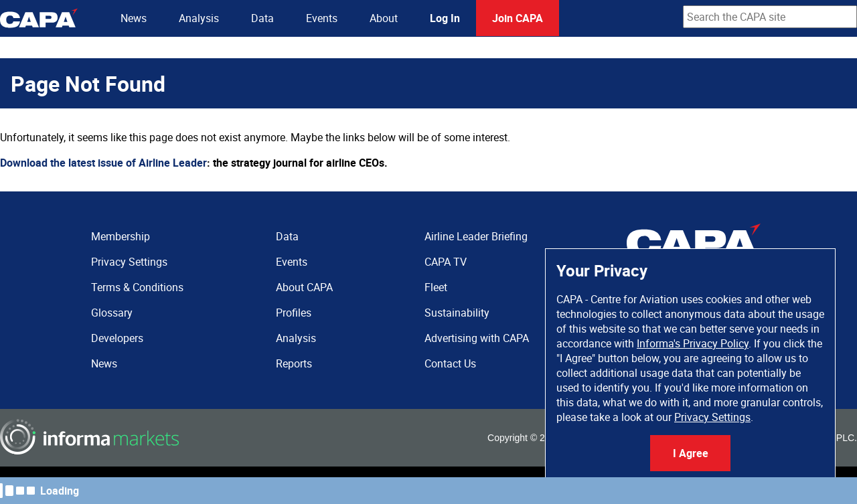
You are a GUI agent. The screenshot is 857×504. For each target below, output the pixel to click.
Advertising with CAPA (477, 338)
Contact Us (450, 363)
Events (322, 18)
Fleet (436, 287)
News (134, 18)
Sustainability (457, 313)
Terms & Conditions (137, 287)
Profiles (294, 313)
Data (262, 18)
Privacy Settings (712, 417)
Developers (117, 338)
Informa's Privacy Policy (693, 343)
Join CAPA (518, 18)
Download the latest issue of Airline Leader (103, 163)
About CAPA (304, 287)
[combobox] (770, 17)
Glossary (112, 313)
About (384, 18)
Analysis (199, 18)
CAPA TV (446, 262)
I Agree (691, 453)
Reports (294, 363)
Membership (121, 236)
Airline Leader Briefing (476, 236)
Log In (445, 18)
